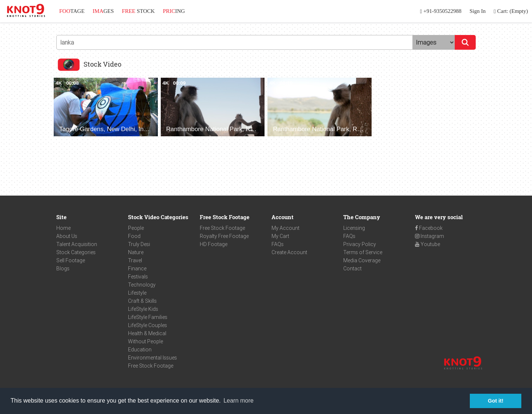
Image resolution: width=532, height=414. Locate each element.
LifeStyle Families (148, 317)
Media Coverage (362, 260)
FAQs (278, 244)
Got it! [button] (496, 401)
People (136, 228)
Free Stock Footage (151, 366)
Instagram (430, 236)
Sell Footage (71, 260)
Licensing (354, 228)
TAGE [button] (72, 11)
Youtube (428, 244)
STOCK (138, 11)
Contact (352, 269)
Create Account (289, 252)
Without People (146, 341)
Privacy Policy (360, 244)
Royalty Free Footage (224, 236)
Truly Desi (139, 244)
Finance (137, 269)
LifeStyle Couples (148, 325)
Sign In (478, 11)
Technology (142, 285)
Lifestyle (137, 293)
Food (134, 236)
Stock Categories (76, 252)
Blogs (63, 269)
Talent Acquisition (77, 244)
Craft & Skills (142, 301)
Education (140, 350)
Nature (136, 252)
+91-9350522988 (441, 11)
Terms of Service (363, 252)
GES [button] (103, 11)
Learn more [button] (238, 401)
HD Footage (214, 244)
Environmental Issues (152, 358)
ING (174, 11)
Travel (135, 260)
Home (63, 228)
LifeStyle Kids (143, 309)
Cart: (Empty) (511, 11)
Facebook (429, 228)
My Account (285, 228)
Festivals (138, 277)
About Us (67, 236)
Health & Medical (147, 333)
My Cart (280, 236)
